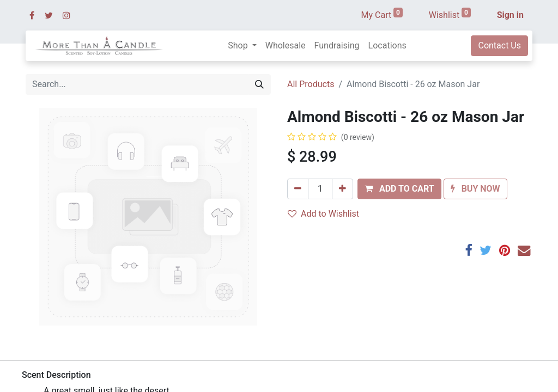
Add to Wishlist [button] (323, 214)
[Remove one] (298, 189)
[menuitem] (286, 46)
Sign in (510, 15)
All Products (311, 84)
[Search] (259, 84)
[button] (399, 189)
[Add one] (342, 189)
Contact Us (499, 45)
